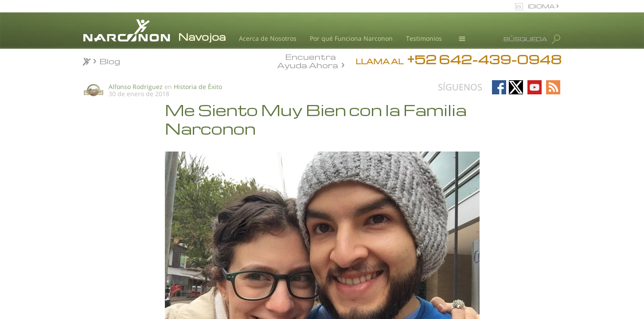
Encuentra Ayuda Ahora (308, 60)
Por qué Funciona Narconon (351, 38)
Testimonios (424, 38)
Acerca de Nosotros (268, 38)
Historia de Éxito (198, 87)
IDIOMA (542, 6)
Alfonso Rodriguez (136, 87)
